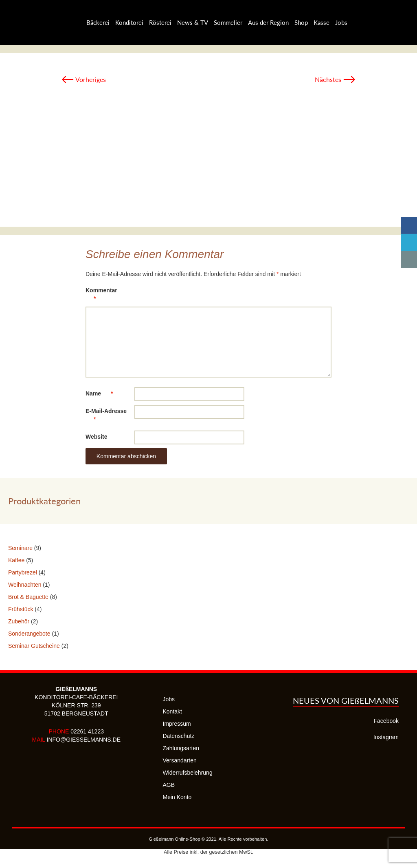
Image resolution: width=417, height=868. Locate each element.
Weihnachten (25, 585)
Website (96, 437)
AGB (169, 785)
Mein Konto (177, 797)
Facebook (386, 721)
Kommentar (101, 296)
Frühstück (21, 609)
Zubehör (19, 621)
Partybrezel (23, 572)
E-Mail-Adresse (106, 416)
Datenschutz (179, 736)
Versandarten (180, 760)
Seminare (20, 548)
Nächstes (335, 79)
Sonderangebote (29, 634)
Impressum (177, 724)
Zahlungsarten (181, 748)
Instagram (386, 737)
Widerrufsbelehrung (188, 773)
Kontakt (172, 711)
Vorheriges (83, 79)
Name (103, 393)
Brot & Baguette (28, 597)
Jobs (169, 699)
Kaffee (16, 560)
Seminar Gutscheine (34, 646)
